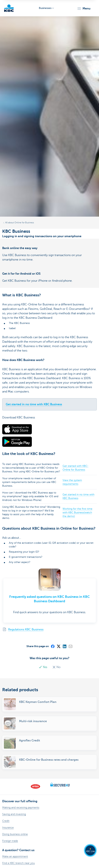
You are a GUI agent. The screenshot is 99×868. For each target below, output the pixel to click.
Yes (43, 667)
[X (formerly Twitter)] (58, 646)
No (56, 667)
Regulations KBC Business (26, 630)
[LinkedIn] (64, 646)
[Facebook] (53, 646)
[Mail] (70, 646)
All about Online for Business (20, 223)
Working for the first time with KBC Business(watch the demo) (77, 512)
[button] (84, 9)
